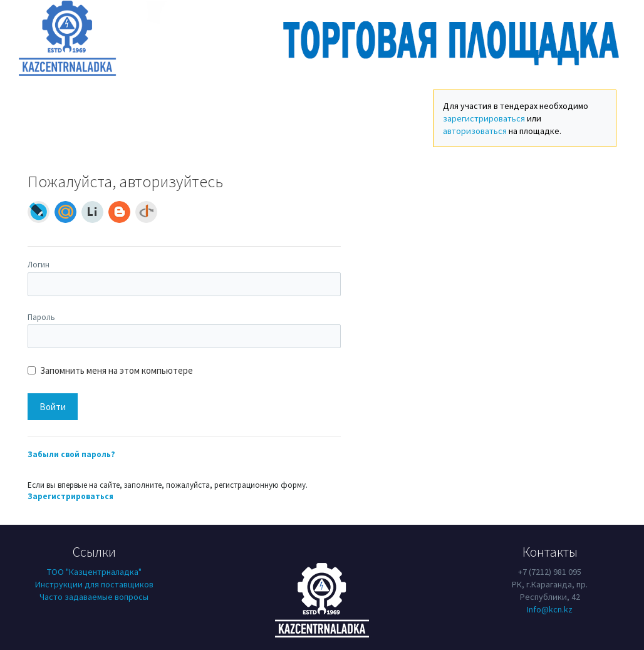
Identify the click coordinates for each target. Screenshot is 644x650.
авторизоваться (475, 131)
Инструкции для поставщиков (94, 584)
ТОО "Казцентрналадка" (94, 572)
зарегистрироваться (484, 118)
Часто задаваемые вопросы (94, 597)
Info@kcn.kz (550, 609)
